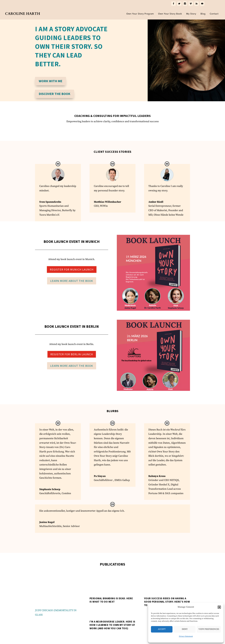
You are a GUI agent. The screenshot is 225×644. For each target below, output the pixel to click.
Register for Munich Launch (72, 269)
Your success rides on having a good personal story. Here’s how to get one (167, 601)
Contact (214, 13)
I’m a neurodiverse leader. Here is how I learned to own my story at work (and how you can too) (112, 624)
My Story (191, 13)
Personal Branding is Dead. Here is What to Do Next (111, 599)
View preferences (209, 629)
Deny (185, 629)
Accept (162, 629)
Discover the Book (55, 93)
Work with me (51, 80)
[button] (219, 607)
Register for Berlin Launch (72, 353)
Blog (203, 13)
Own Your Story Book (170, 13)
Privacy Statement (186, 636)
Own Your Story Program (140, 13)
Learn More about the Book (72, 280)
